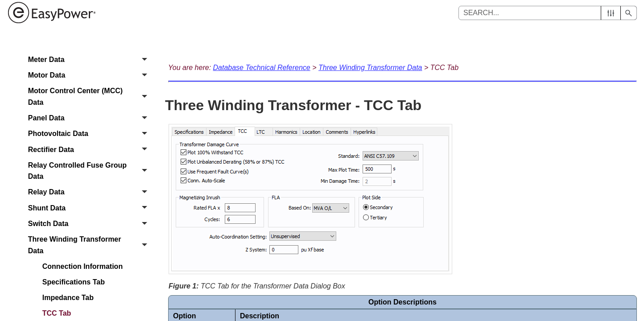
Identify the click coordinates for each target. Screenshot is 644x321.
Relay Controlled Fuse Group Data (90, 171)
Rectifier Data (90, 150)
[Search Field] (548, 13)
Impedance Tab (68, 298)
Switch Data (90, 224)
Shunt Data (90, 208)
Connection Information (83, 266)
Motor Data (90, 75)
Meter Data (90, 60)
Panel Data (90, 118)
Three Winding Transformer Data (90, 245)
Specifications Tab (74, 282)
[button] (611, 13)
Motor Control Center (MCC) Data (90, 97)
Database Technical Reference (262, 68)
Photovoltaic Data (90, 134)
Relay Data (90, 192)
